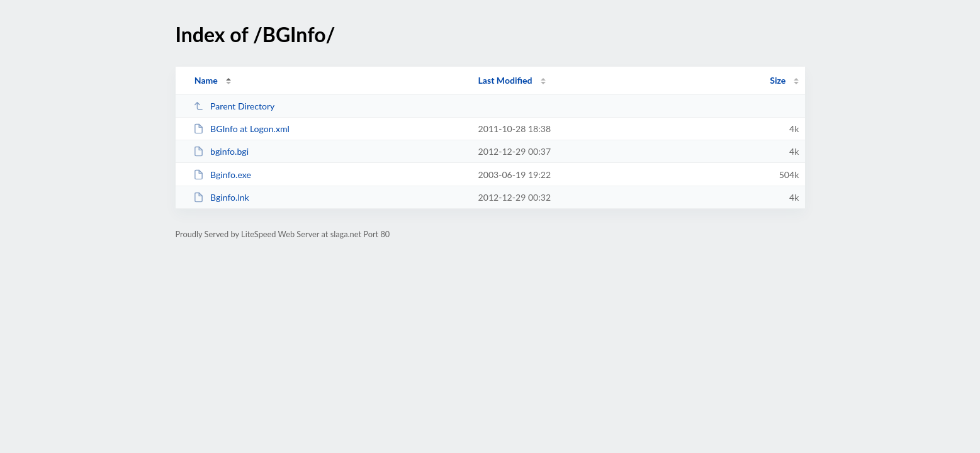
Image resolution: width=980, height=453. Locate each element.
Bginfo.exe (222, 175)
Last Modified (505, 80)
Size (778, 80)
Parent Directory (234, 106)
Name (206, 80)
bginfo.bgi (221, 151)
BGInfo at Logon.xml (241, 129)
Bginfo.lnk (221, 197)
